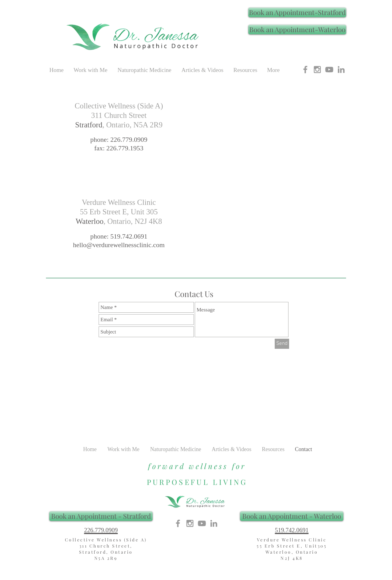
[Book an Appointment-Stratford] (297, 12)
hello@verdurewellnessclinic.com (119, 245)
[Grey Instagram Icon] (317, 70)
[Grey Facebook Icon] (305, 70)
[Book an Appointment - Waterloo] (292, 516)
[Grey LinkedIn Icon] (341, 70)
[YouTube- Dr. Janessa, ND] (329, 70)
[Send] (282, 344)
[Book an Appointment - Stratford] (101, 516)
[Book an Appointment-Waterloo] (297, 30)
